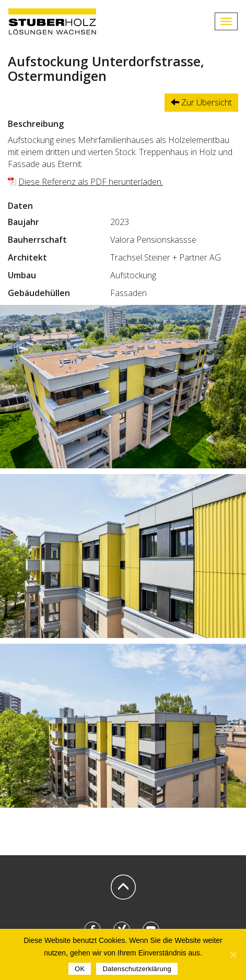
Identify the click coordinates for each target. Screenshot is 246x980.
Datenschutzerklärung (137, 969)
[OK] (233, 954)
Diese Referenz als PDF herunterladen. (91, 182)
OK (80, 969)
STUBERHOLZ (52, 21)
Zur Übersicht (201, 102)
